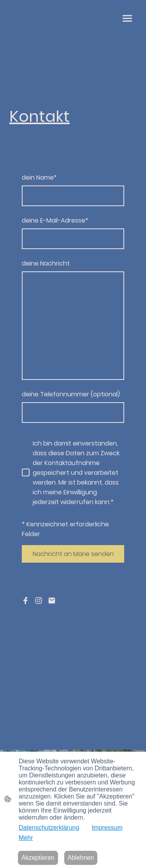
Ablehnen (81, 858)
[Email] (52, 601)
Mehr (26, 838)
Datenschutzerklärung (49, 828)
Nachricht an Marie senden (73, 554)
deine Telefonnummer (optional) (71, 394)
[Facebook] (25, 601)
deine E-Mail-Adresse (55, 220)
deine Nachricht (46, 263)
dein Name (39, 177)
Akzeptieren (38, 858)
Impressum (107, 828)
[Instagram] (39, 601)
